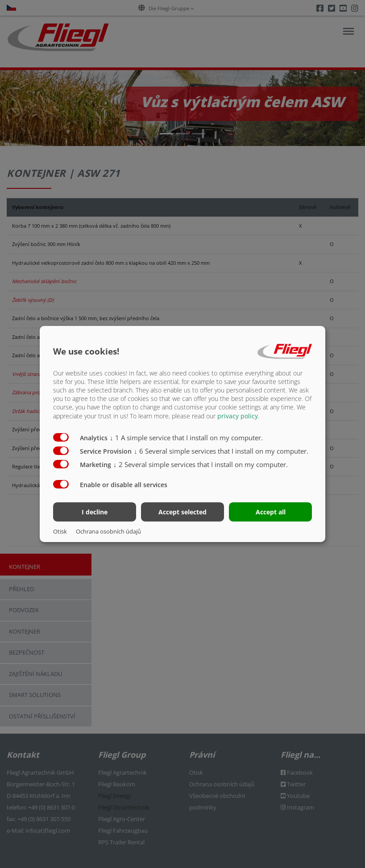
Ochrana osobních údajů (108, 531)
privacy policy (238, 415)
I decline (95, 512)
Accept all (271, 512)
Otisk (60, 531)
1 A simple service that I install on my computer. (186, 437)
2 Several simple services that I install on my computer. (201, 464)
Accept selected (182, 512)
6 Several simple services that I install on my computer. (221, 451)
